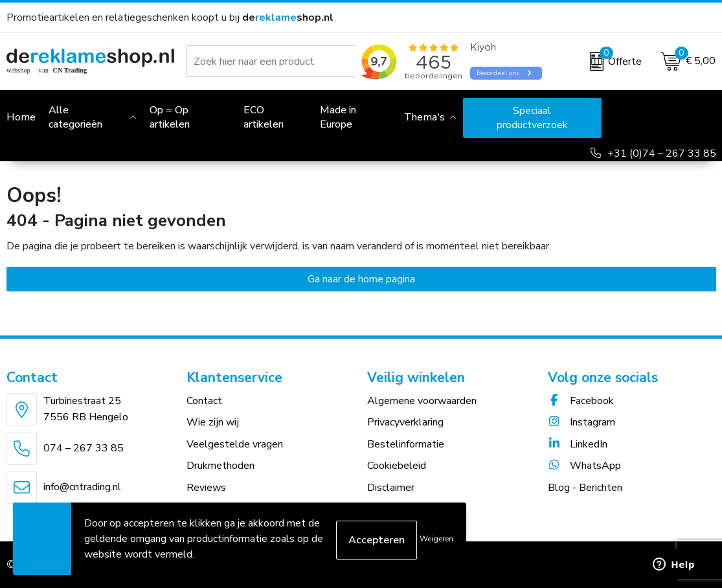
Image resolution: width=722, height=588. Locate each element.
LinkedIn (578, 444)
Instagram (581, 422)
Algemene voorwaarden (422, 401)
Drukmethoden (220, 466)
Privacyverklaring (405, 422)
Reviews (206, 488)
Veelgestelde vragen (235, 444)
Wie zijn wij (213, 422)
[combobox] (280, 62)
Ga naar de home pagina (361, 279)
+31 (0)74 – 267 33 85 (662, 153)
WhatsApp (584, 466)
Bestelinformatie (406, 444)
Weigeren (436, 539)
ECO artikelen (264, 117)
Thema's (424, 117)
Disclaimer (391, 488)
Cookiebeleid (397, 466)
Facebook (581, 401)
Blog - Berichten (585, 488)
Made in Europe (338, 117)
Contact (204, 401)
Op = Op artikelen (170, 117)
